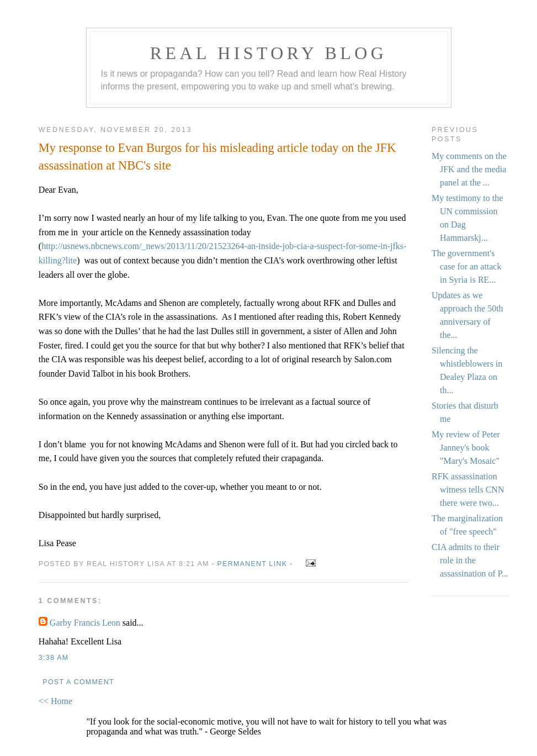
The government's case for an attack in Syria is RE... (466, 266)
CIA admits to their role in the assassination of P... (470, 560)
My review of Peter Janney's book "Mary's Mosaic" (466, 448)
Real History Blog (268, 53)
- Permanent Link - (252, 564)
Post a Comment (78, 682)
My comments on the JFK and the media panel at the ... (469, 169)
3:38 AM (54, 658)
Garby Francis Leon (85, 623)
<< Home (55, 701)
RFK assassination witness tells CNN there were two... (468, 490)
